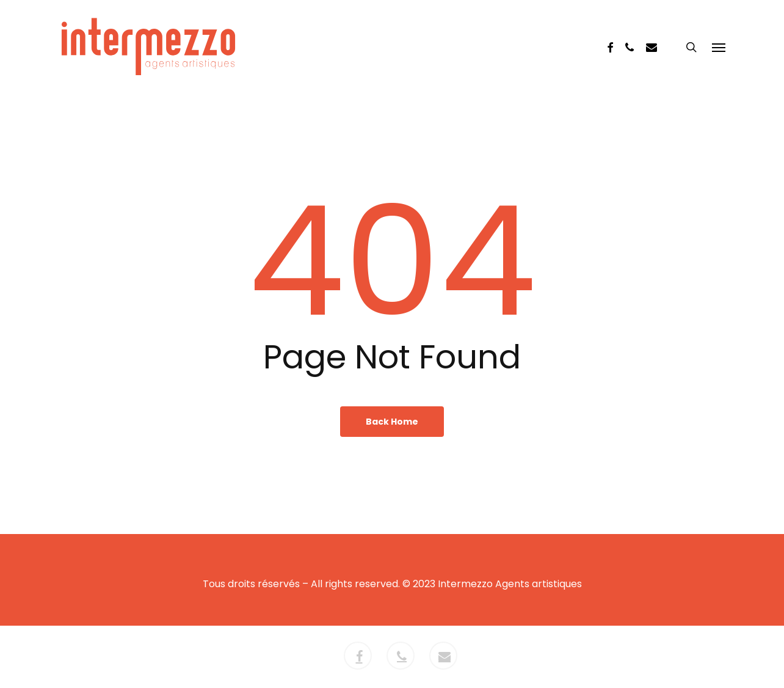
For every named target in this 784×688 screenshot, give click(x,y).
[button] (719, 47)
